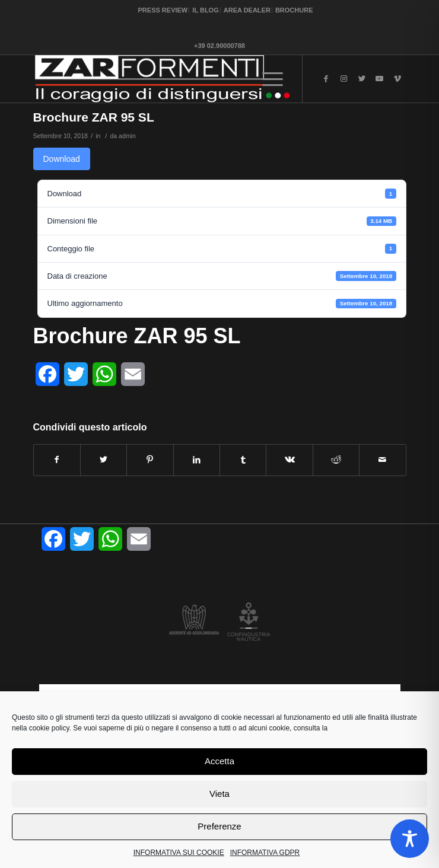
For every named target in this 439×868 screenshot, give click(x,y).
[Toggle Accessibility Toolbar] (410, 839)
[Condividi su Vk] (289, 460)
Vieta (220, 794)
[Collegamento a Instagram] (344, 79)
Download (62, 159)
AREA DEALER (247, 10)
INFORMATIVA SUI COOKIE (179, 853)
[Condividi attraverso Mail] (382, 460)
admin (127, 136)
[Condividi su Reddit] (336, 460)
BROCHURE (294, 10)
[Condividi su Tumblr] (243, 460)
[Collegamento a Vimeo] (397, 79)
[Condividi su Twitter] (104, 460)
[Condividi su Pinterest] (150, 460)
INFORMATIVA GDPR (265, 853)
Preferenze (219, 826)
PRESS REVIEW (163, 10)
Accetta (220, 761)
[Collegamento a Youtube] (380, 79)
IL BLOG (205, 10)
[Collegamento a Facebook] (326, 79)
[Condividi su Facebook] (57, 460)
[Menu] (273, 79)
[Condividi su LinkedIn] (197, 460)
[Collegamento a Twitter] (362, 79)
